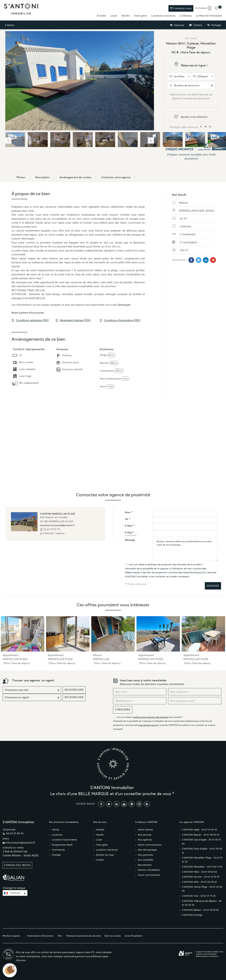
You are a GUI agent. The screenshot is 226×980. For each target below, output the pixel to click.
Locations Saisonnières (64, 840)
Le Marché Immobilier (209, 16)
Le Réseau (186, 16)
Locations (57, 835)
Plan (60, 936)
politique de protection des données (167, 565)
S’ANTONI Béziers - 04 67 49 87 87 (200, 910)
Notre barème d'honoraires (28, 313)
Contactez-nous (181, 8)
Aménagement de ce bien (75, 177)
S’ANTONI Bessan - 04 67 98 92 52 (201, 835)
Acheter (101, 16)
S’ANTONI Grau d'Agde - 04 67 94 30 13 (202, 851)
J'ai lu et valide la (138, 565)
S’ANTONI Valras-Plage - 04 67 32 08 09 (202, 889)
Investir (100, 860)
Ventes (56, 830)
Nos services (145, 835)
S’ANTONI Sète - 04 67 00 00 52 (199, 882)
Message (130, 540)
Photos (21, 177)
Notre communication (150, 845)
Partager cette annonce (191, 127)
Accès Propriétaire (134, 936)
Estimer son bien (105, 855)
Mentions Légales (11, 936)
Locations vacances (163, 16)
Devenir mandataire (149, 870)
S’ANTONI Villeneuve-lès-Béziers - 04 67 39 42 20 (202, 903)
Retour (10, 25)
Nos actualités (146, 860)
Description (42, 177)
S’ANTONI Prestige (192, 915)
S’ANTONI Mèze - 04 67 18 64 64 (199, 872)
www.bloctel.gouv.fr (194, 572)
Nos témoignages (147, 850)
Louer (114, 16)
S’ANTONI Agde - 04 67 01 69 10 (200, 830)
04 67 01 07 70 (52, 529)
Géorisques (124, 305)
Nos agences (145, 840)
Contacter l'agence (52, 533)
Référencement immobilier (207, 956)
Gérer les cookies (113, 936)
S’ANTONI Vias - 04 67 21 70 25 (199, 896)
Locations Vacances (107, 850)
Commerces (58, 850)
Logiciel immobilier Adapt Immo (210, 952)
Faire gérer (140, 16)
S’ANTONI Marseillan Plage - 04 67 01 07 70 (202, 860)
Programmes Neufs (62, 845)
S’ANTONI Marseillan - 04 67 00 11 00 (202, 867)
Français (15, 893)
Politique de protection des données (84, 936)
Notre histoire (145, 830)
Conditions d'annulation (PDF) (120, 320)
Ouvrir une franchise (149, 875)
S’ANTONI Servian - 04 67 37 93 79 (201, 877)
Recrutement (145, 865)
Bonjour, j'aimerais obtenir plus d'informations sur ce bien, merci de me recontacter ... (185, 549)
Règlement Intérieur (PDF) (73, 320)
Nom (129, 512)
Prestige (56, 855)
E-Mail (130, 526)
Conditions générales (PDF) (30, 320)
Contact (196, 25)
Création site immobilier (206, 954)
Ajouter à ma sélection (191, 117)
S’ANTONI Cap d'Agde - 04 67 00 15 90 (201, 842)
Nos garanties (145, 855)
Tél (128, 519)
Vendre (126, 16)
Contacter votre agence (116, 177)
